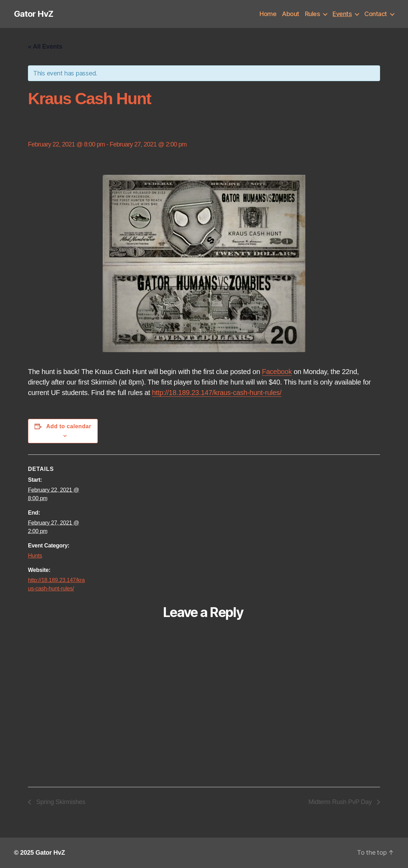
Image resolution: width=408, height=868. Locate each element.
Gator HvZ (34, 14)
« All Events (45, 46)
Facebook (277, 372)
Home (268, 14)
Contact (376, 14)
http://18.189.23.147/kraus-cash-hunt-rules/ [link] (217, 393)
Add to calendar (69, 426)
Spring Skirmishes (60, 802)
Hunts (35, 556)
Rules (313, 14)
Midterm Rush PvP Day (341, 802)
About (291, 14)
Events (342, 14)
